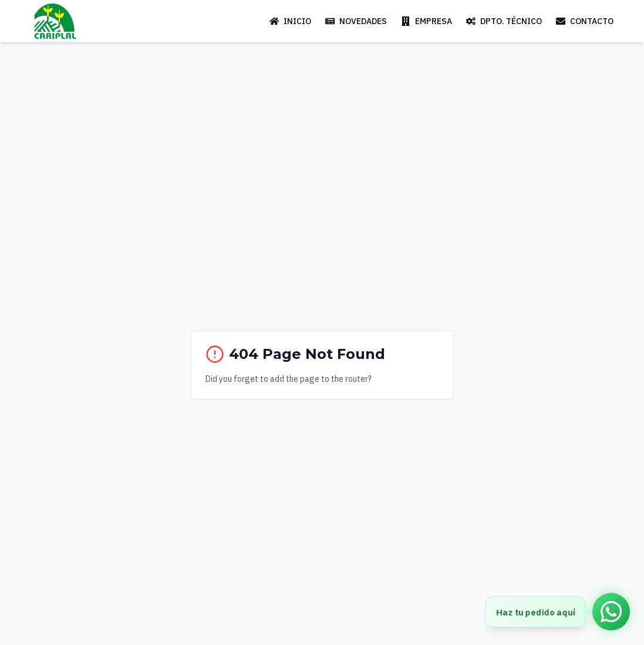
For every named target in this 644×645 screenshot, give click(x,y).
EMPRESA (426, 21)
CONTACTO (585, 21)
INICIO (290, 21)
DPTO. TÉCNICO (504, 21)
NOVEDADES (356, 21)
